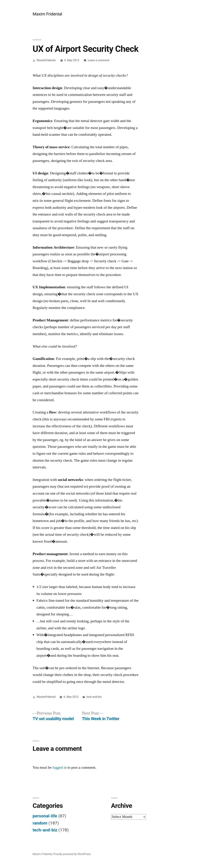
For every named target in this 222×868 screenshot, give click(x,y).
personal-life (45, 816)
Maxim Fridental (47, 14)
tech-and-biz (94, 697)
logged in (59, 767)
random (40, 823)
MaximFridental (46, 60)
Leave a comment (99, 60)
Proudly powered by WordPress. (72, 854)
